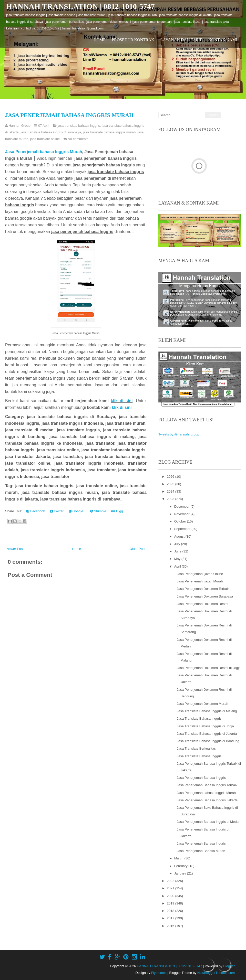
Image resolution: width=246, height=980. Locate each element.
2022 (171, 881)
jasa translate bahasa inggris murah (109, 132)
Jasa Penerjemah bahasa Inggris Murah (69, 115)
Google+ (77, 511)
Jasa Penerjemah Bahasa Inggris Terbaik (207, 785)
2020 (171, 896)
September (183, 529)
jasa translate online (45, 139)
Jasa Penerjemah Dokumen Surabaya (205, 596)
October (181, 521)
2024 (171, 491)
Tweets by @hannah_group (179, 434)
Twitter (57, 511)
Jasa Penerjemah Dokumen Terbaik (203, 589)
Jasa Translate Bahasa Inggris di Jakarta (207, 734)
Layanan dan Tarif (181, 40)
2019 (171, 903)
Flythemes (159, 973)
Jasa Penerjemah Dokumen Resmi (202, 604)
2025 (171, 484)
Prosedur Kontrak (133, 40)
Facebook (36, 511)
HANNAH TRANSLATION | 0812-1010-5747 (80, 6)
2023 (171, 499)
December (182, 507)
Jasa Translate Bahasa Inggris (199, 718)
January (181, 873)
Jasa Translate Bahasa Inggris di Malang (207, 711)
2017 (171, 918)
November (182, 514)
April (178, 566)
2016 (171, 926)
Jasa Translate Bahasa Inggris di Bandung (208, 741)
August (180, 536)
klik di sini (122, 401)
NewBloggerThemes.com (216, 973)
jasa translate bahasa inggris (79, 126)
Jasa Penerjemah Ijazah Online (200, 574)
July (178, 544)
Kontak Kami (223, 40)
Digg (117, 511)
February (181, 866)
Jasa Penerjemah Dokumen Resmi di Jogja (208, 668)
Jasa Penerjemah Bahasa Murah (201, 851)
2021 (171, 888)
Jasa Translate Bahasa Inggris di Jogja (205, 726)
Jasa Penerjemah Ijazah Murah (200, 581)
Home (100, 40)
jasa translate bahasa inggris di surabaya (51, 132)
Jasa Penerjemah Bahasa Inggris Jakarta (207, 800)
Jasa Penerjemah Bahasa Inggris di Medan (208, 822)
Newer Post (15, 549)
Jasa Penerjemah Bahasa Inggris (201, 778)
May (178, 559)
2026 (171, 477)
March (179, 858)
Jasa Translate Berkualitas (196, 748)
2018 (171, 911)
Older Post (137, 549)
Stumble (98, 511)
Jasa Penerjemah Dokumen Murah (202, 704)
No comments (78, 139)
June (178, 551)
